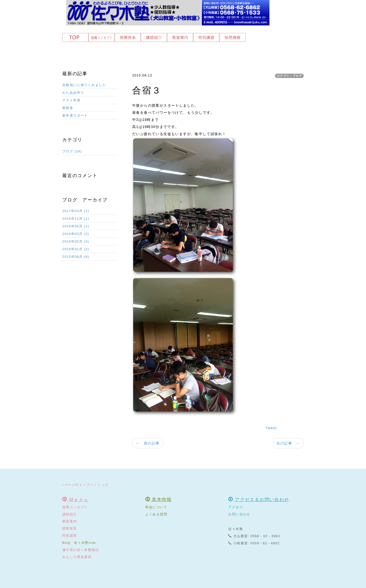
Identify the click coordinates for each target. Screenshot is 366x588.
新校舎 (68, 108)
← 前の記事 (148, 443)
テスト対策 (71, 100)
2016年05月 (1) (76, 226)
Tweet (271, 428)
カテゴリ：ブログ (289, 76)
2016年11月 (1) (76, 219)
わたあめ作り (73, 93)
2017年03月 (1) (76, 211)
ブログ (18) (72, 151)
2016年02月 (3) (76, 241)
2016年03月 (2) (76, 234)
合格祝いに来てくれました (84, 85)
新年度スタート (75, 115)
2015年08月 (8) (76, 257)
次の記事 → (288, 443)
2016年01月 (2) (76, 249)
